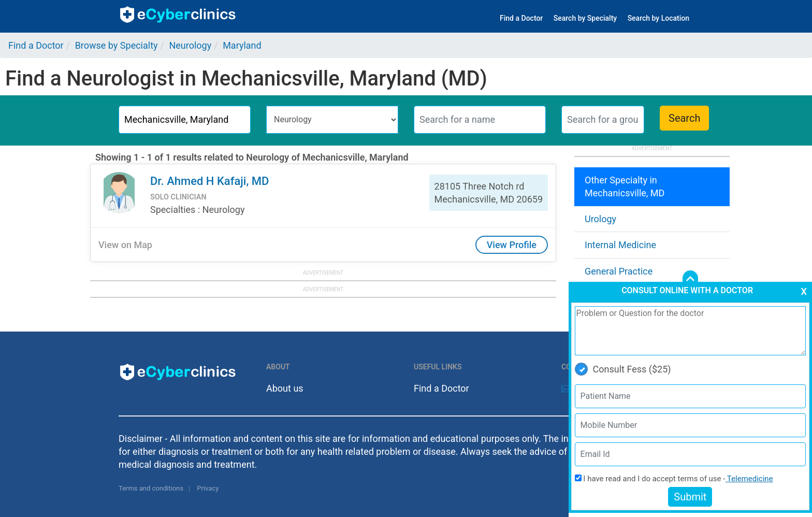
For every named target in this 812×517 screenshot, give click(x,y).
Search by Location (658, 18)
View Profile (512, 245)
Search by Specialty (585, 18)
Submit (690, 497)
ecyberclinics (178, 15)
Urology (600, 219)
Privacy (208, 488)
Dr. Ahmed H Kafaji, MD (209, 181)
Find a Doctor (521, 18)
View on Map (125, 245)
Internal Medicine (620, 245)
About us (285, 388)
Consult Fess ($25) (623, 369)
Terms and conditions (151, 488)
